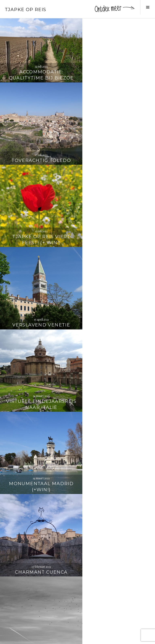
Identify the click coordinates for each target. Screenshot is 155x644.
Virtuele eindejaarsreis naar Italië (39, 222)
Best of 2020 (116, 305)
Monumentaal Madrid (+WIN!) (116, 225)
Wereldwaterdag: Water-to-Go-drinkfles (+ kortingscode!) (116, 532)
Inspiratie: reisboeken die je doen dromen (39, 612)
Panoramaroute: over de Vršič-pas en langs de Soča (39, 454)
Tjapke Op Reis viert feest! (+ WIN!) (39, 147)
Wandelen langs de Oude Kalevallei (39, 535)
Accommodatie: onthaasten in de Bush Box (39, 377)
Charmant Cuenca (39, 305)
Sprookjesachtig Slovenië (116, 457)
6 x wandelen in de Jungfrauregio (116, 380)
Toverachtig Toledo (116, 73)
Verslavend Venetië (116, 151)
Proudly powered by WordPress (22, 639)
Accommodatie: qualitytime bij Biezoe (39, 70)
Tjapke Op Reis (25, 10)
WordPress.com (70, 639)
